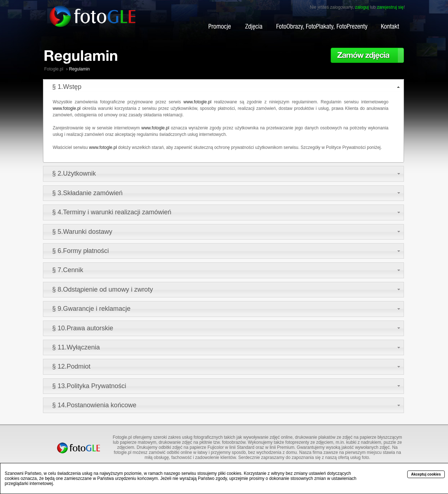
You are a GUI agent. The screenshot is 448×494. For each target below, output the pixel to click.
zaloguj (362, 7)
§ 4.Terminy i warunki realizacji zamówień (112, 212)
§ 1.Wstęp (67, 87)
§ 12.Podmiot (71, 366)
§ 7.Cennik (68, 270)
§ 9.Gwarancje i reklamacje (92, 309)
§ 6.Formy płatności (81, 251)
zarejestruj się (390, 7)
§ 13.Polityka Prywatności (89, 386)
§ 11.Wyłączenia (76, 347)
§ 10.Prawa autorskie (83, 328)
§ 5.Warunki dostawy (82, 232)
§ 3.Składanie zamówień (88, 193)
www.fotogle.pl (197, 102)
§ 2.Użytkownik (74, 173)
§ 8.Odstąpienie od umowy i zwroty (103, 289)
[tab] (223, 87)
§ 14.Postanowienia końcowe (94, 405)
